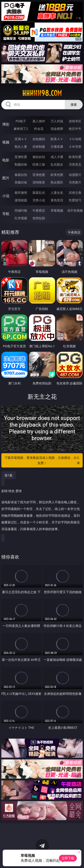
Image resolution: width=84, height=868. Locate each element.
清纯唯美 (39, 182)
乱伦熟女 (57, 164)
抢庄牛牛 (75, 129)
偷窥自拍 (21, 175)
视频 (6, 142)
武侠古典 (75, 193)
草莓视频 (57, 210)
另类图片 (75, 182)
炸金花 (39, 129)
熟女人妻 (21, 146)
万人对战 (57, 121)
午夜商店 (39, 210)
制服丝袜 (21, 164)
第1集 (9, 475)
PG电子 (21, 121)
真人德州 (39, 121)
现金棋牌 (57, 129)
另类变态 (75, 164)
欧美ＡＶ (57, 139)
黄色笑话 (57, 200)
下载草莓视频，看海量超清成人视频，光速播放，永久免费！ (43, 461)
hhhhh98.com (42, 93)
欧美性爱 (75, 157)
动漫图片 (75, 175)
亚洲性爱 (21, 157)
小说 (6, 196)
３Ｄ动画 (75, 139)
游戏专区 (75, 121)
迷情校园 (21, 200)
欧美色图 (57, 175)
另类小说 (39, 200)
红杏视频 (21, 218)
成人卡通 (57, 157)
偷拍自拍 (39, 157)
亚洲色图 (39, 175)
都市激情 (21, 193)
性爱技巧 (75, 200)
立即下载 (68, 858)
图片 (6, 178)
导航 (6, 214)
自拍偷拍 (39, 139)
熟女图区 (57, 182)
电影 (6, 160)
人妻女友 (57, 193)
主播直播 (57, 146)
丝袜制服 (39, 146)
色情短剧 (39, 218)
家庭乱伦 (39, 193)
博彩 (6, 124)
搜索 (74, 104)
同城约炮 (21, 210)
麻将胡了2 (21, 129)
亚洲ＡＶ (21, 139)
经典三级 (39, 164)
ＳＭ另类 (75, 146)
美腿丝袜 (21, 182)
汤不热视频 (75, 210)
